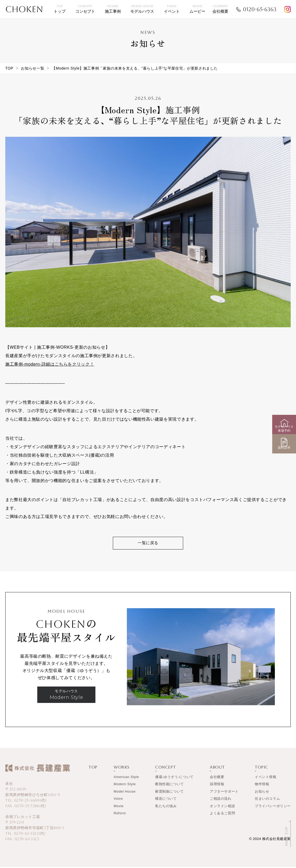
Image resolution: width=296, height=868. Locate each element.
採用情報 (217, 785)
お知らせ (262, 792)
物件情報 (262, 785)
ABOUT (217, 768)
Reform (120, 814)
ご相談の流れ (221, 800)
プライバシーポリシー (273, 807)
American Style (126, 778)
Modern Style (125, 785)
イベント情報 (266, 778)
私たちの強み (166, 807)
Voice (118, 800)
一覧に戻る (148, 544)
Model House (125, 792)
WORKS (122, 768)
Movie (119, 807)
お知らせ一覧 (33, 68)
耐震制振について (170, 792)
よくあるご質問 (222, 814)
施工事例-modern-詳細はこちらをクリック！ (50, 364)
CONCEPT (165, 768)
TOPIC (262, 768)
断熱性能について (170, 785)
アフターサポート (224, 792)
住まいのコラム (267, 800)
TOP (9, 68)
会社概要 (217, 778)
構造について (166, 800)
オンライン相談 (222, 807)
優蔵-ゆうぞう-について (174, 778)
